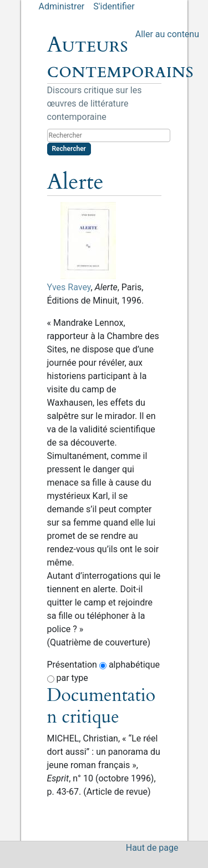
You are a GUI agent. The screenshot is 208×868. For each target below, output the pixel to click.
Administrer (62, 6)
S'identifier (114, 6)
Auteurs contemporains (120, 58)
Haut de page (152, 848)
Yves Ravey (69, 287)
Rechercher (69, 149)
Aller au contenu (167, 34)
